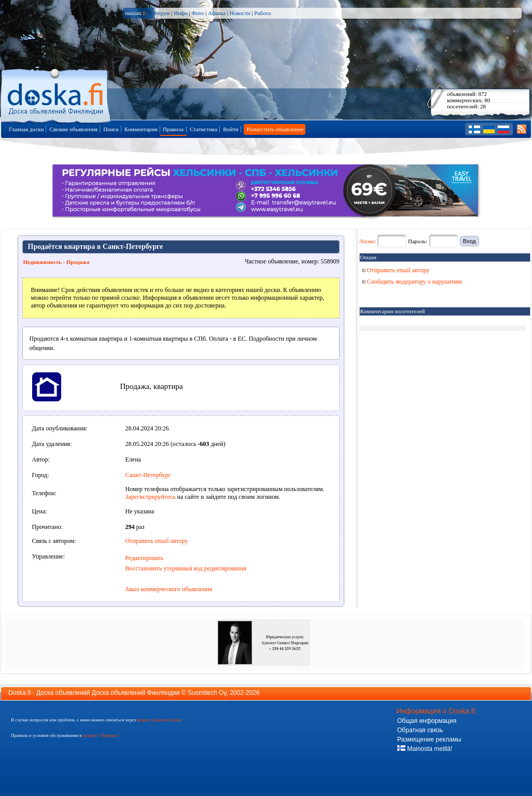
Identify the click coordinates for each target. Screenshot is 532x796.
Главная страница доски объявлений (56, 94)
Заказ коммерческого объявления (169, 589)
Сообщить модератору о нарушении (412, 282)
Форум (161, 13)
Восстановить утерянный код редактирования (186, 568)
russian (136, 13)
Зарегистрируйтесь (151, 497)
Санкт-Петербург (148, 475)
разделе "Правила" (101, 735)
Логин (367, 241)
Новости (240, 13)
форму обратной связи (159, 720)
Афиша (217, 13)
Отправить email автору (157, 541)
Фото (198, 13)
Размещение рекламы (429, 739)
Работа (262, 13)
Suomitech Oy (207, 693)
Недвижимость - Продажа (57, 262)
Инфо (180, 13)
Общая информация (427, 721)
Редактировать (145, 558)
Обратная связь (420, 730)
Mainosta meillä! (425, 749)
